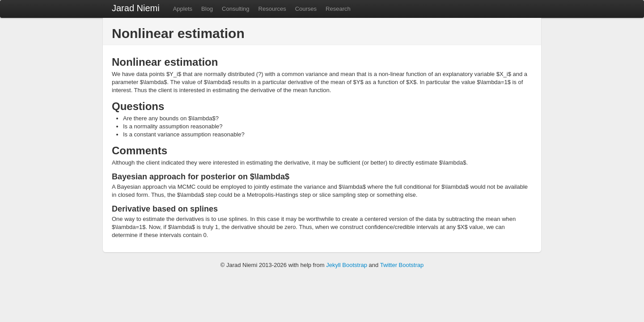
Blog (207, 9)
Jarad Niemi (136, 8)
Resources (272, 9)
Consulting (235, 9)
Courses (306, 9)
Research (338, 9)
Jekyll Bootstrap (347, 265)
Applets (183, 9)
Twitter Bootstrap (402, 265)
